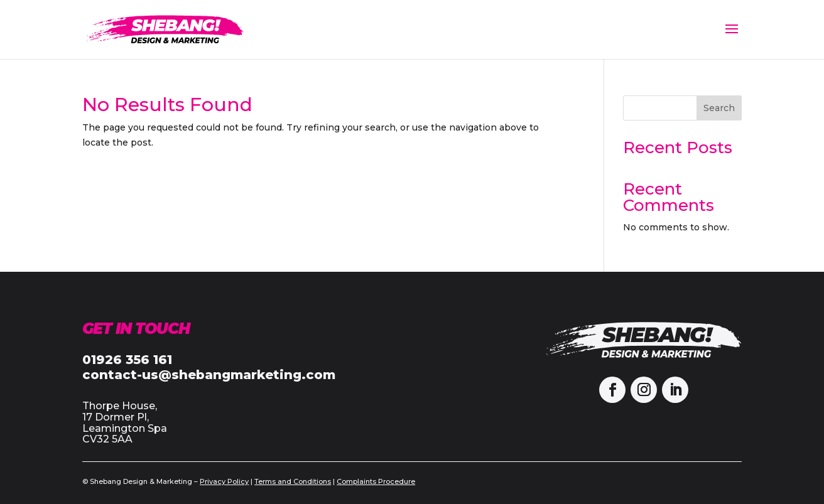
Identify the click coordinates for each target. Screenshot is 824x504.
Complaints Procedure (376, 481)
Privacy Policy (224, 481)
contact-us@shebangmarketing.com (209, 375)
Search (719, 108)
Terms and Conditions (293, 481)
